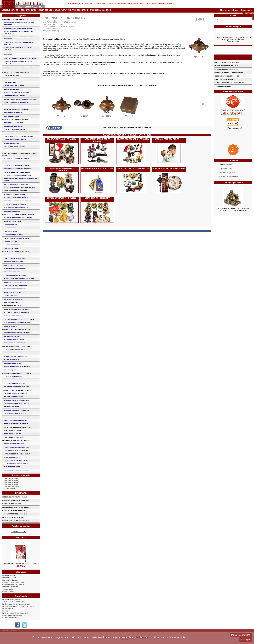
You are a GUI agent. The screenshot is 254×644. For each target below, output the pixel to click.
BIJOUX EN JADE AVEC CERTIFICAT (15, 20)
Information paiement (10, 587)
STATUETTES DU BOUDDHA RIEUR (15, 194)
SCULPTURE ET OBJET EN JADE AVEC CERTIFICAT (20, 58)
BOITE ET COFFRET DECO (12, 336)
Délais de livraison (9, 576)
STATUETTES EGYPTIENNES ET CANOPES (17, 175)
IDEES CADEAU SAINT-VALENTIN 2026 (16, 507)
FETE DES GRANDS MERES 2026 (14, 517)
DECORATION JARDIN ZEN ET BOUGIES (37, 10)
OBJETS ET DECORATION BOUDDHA (15, 191)
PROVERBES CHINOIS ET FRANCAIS (16, 420)
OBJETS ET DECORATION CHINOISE (133, 169)
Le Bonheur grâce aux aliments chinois (16, 604)
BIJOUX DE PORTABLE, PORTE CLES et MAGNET (20, 319)
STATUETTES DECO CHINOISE (14, 123)
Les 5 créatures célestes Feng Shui (15, 613)
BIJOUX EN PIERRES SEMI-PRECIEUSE (16, 309)
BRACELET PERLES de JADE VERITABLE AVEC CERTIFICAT (19, 24)
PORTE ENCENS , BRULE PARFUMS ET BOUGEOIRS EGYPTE (20, 180)
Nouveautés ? (21, 538)
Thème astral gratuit (226, 165)
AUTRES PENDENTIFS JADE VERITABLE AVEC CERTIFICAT (19, 33)
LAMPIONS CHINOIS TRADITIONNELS (16, 140)
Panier (237, 10)
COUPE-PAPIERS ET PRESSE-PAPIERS (16, 464)
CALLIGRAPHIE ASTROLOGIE (13, 397)
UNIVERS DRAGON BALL (12, 248)
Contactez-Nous (8, 591)
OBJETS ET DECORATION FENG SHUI (133, 139)
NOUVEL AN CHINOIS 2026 (12, 504)
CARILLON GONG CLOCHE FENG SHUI (16, 286)
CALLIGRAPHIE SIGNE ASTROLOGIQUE (17, 404)
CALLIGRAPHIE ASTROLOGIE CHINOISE (17, 400)
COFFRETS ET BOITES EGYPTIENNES (16, 184)
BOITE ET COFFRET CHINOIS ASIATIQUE (17, 333)
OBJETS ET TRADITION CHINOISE (62, 198)
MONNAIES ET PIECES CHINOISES (15, 269)
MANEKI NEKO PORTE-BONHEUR (15, 79)
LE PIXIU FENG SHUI (10, 296)
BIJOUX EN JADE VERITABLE (13, 316)
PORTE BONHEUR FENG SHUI (13, 437)
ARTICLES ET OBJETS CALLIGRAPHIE (16, 424)
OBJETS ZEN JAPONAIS (12, 76)
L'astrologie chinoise (10, 618)
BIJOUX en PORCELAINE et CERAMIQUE (17, 323)
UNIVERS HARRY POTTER (12, 245)
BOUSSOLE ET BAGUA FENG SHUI (15, 282)
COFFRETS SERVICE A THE (13, 353)
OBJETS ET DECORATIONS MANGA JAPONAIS (19, 214)
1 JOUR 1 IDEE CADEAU (223, 86)
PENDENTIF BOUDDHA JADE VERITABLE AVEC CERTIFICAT (19, 38)
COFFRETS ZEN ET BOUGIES (13, 377)
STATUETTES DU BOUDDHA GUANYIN (16, 198)
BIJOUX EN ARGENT (10, 326)
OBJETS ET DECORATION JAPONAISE (16, 72)
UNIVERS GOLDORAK (11, 242)
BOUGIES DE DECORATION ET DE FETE (17, 387)
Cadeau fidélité (8, 589)
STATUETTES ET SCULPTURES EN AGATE (17, 165)
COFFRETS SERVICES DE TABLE (14, 350)
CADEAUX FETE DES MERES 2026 (14, 511)
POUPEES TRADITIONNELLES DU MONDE (229, 83)
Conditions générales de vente (13, 585)
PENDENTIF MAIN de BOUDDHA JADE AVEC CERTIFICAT (18, 63)
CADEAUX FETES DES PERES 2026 (15, 514)
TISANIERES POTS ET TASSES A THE (16, 356)
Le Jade (5, 611)
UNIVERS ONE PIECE (11, 231)
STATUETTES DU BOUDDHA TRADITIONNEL (18, 201)
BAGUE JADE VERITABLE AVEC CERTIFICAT (18, 28)
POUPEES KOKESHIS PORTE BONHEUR (17, 92)
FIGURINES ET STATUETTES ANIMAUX (16, 451)
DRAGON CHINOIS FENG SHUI (14, 262)
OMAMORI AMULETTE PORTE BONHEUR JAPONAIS (20, 99)
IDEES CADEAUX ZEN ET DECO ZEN (169, 169)
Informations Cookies (10, 580)
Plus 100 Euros (10, 488)
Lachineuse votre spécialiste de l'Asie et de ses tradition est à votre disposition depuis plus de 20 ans (120, 4)
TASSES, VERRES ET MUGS (13, 360)
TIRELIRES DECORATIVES (12, 457)
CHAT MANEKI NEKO (11, 82)
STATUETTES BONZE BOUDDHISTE (15, 204)
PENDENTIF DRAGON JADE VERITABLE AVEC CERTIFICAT (18, 43)
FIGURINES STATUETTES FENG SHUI (16, 289)
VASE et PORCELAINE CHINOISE (14, 147)
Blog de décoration (225, 169)
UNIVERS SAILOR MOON (12, 228)
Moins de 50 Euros (11, 484)
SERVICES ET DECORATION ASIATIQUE (16, 346)
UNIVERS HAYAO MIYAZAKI (13, 221)
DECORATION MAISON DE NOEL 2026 (16, 500)
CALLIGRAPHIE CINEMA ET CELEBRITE (16, 410)
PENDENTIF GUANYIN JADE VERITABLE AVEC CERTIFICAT (19, 49)
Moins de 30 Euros (11, 483)
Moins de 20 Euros (11, 481)
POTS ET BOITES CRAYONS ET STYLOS (17, 460)
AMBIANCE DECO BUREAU (13, 467)
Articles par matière (21, 526)
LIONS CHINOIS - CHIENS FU (97, 198)
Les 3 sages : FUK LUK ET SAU (14, 255)
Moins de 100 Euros (12, 486)
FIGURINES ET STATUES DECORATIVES (16, 441)
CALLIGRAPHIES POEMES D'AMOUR (16, 393)
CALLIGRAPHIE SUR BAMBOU (14, 417)
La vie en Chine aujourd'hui (228, 177)
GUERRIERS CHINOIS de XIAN (14, 126)
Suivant (203, 104)
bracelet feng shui (11, 303)
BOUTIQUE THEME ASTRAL (224, 79)
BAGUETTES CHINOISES (12, 143)
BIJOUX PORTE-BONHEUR (12, 306)
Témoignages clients (233, 183)
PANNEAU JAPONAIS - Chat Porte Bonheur (21, 563)
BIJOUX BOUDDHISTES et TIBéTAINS (16, 208)
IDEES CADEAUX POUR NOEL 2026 (15, 497)
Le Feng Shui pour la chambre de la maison (18, 606)
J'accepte (245, 639)
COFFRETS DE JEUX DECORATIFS (15, 343)
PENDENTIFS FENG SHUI (12, 272)
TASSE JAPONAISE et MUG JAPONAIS (16, 109)
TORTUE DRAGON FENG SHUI (13, 265)
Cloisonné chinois (11, 133)
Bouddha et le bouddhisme (12, 615)
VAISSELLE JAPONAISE (12, 106)
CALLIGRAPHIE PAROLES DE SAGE (15, 414)
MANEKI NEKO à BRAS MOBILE (14, 86)
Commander (247, 10)
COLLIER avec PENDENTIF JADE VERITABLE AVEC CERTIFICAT (20, 68)
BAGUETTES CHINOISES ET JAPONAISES (17, 367)
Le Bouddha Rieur (9, 609)
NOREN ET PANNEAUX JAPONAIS (15, 96)
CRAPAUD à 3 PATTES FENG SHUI (15, 258)
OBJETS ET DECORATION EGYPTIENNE (16, 172)
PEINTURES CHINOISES (12, 407)
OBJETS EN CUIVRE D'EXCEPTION (227, 62)
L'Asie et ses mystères (227, 173)
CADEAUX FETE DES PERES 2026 (169, 139)
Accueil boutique (10, 10)
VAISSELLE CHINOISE (11, 150)
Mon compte (226, 10)
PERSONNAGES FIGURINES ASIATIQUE (16, 447)
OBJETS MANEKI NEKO (11, 89)
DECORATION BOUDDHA (12, 211)
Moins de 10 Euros (11, 479)
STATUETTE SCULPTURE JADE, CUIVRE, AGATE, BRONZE (20, 154)
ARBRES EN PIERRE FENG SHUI (14, 292)
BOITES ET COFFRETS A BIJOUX (14, 340)
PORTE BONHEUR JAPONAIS (13, 430)
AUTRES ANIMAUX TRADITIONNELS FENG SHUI (19, 279)
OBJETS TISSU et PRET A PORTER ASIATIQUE (19, 136)
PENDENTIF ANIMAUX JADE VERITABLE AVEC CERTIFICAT (19, 54)
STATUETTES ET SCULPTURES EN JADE (17, 159)
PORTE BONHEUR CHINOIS (13, 434)
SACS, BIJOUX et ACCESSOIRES (226, 69)
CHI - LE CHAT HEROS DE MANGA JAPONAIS (18, 218)
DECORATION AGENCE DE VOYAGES (97, 169)
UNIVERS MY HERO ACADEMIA (14, 235)
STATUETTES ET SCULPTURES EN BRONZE (18, 169)
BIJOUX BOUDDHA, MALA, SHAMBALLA (17, 313)
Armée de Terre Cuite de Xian (13, 602)
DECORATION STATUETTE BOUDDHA (16, 444)
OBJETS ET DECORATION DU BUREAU (16, 454)
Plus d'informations (241, 635)
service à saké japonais (13, 113)
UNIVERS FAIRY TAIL (11, 225)
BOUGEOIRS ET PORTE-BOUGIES (15, 383)
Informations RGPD (9, 578)
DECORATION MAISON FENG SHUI (62, 139)
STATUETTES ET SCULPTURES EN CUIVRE (17, 162)
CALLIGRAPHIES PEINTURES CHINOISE (17, 390)
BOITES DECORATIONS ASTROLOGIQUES (17, 470)
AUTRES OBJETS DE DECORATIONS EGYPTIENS (19, 188)
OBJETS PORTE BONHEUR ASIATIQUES (17, 427)
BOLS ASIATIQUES (10, 370)
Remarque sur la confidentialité (14, 582)
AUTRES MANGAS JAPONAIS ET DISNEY (17, 238)
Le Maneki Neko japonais (12, 600)
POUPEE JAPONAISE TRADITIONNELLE (17, 103)
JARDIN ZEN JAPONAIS (11, 116)
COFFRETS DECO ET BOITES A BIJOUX (16, 329)
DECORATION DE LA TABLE (13, 363)
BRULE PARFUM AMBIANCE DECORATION (71, 10)
